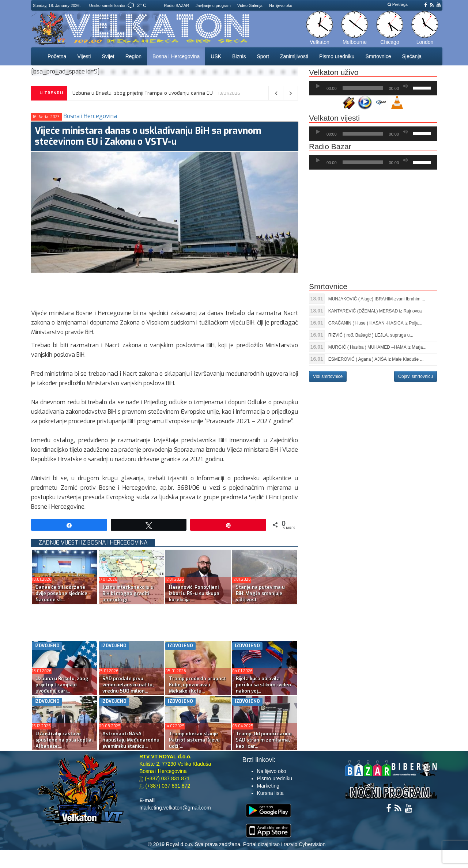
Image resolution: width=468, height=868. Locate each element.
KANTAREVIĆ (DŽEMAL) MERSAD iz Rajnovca (375, 311)
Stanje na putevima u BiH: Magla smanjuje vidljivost (260, 593)
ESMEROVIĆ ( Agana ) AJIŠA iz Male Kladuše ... (376, 359)
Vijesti (84, 56)
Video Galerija (250, 5)
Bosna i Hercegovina (176, 56)
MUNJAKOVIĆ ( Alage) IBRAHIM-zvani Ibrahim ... (377, 299)
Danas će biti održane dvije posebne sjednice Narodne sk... (61, 593)
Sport (263, 56)
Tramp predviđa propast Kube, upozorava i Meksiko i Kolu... (197, 685)
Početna (57, 56)
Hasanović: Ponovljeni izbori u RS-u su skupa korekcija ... (194, 593)
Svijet (108, 56)
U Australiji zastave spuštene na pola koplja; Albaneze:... (64, 740)
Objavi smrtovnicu (416, 376)
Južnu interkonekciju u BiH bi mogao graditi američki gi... (128, 593)
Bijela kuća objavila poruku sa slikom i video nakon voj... (263, 685)
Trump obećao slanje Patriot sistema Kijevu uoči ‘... (194, 740)
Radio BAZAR (176, 5)
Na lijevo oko (281, 5)
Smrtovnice (378, 56)
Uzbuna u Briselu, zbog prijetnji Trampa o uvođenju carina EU (143, 93)
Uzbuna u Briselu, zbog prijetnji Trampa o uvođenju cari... (62, 685)
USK (216, 56)
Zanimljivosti (294, 56)
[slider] (363, 88)
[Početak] (318, 86)
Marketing (268, 786)
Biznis (239, 56)
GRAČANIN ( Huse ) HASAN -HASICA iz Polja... (375, 323)
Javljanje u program (213, 5)
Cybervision (312, 844)
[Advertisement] (164, 289)
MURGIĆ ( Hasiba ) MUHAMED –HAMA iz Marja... (378, 347)
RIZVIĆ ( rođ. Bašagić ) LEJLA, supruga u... (371, 335)
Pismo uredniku (337, 56)
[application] (373, 88)
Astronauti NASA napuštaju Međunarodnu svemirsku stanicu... (131, 740)
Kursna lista (270, 793)
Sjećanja (412, 56)
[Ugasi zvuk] (405, 86)
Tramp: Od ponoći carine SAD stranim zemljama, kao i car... (264, 740)
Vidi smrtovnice (328, 376)
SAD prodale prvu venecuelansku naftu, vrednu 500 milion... (128, 685)
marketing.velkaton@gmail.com (175, 808)
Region (133, 56)
